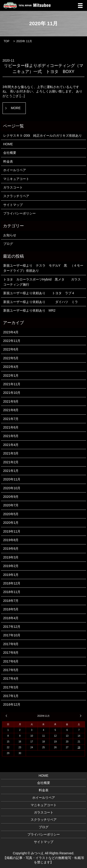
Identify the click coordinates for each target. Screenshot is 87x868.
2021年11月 (12, 384)
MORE (16, 108)
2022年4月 (11, 367)
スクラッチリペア (16, 196)
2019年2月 (11, 566)
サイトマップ (13, 205)
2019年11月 (12, 531)
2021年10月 (12, 393)
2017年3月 (11, 687)
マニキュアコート (16, 179)
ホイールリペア (15, 170)
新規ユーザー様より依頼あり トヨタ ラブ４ (41, 293)
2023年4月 (11, 332)
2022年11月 (12, 341)
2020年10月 (12, 488)
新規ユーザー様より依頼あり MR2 (29, 310)
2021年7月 (11, 419)
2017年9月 (11, 644)
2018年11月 (12, 592)
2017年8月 (11, 653)
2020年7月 (11, 505)
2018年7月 (11, 601)
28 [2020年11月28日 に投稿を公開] (79, 747)
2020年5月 (11, 514)
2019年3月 (11, 557)
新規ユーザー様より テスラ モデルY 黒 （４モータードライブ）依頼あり (43, 268)
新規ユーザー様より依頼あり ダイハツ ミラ (41, 302)
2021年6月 (11, 427)
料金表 (8, 161)
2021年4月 (11, 445)
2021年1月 (11, 471)
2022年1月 (11, 376)
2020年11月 (12, 479)
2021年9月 (11, 401)
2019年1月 (11, 575)
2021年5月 (11, 436)
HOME (8, 144)
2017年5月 (11, 670)
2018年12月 (12, 583)
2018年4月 (11, 618)
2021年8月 (11, 410)
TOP (6, 41)
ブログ (8, 244)
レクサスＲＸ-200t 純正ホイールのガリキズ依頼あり (43, 136)
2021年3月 (11, 453)
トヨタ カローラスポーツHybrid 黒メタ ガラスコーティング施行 (42, 282)
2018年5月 (11, 609)
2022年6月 (11, 349)
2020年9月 (11, 497)
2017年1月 (11, 696)
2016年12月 (12, 704)
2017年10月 (12, 635)
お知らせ (10, 235)
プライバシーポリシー (19, 213)
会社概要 (10, 153)
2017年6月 (11, 661)
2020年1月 (11, 523)
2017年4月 (11, 679)
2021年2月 (11, 462)
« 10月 (7, 716)
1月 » (80, 716)
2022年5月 (11, 358)
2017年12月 (12, 627)
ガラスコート (13, 187)
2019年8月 (11, 540)
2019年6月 (11, 549)
